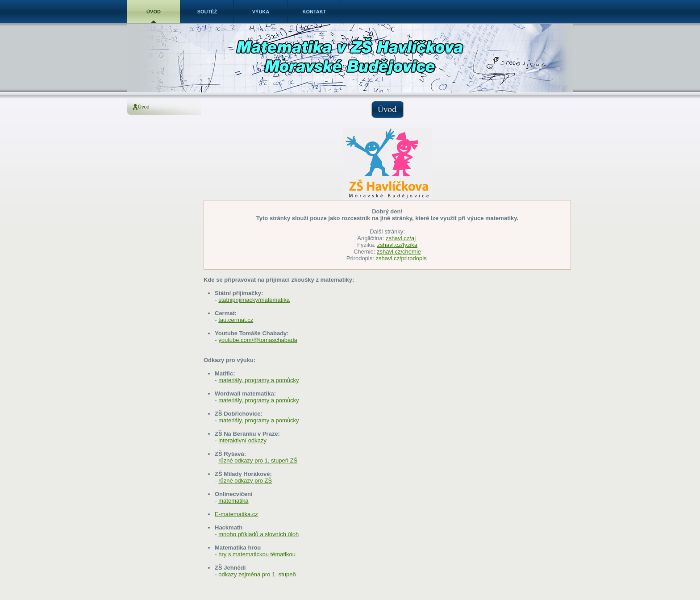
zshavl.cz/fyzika (397, 245)
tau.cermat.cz (236, 320)
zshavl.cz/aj (401, 238)
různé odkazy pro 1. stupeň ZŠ (258, 460)
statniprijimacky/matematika (254, 300)
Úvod (154, 12)
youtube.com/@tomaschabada (258, 340)
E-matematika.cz (236, 514)
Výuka (261, 12)
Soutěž (207, 12)
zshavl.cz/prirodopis (401, 258)
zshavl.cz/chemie (399, 252)
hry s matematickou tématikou (257, 554)
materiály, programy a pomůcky (258, 380)
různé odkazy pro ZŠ (245, 481)
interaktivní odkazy (242, 440)
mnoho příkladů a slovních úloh (258, 534)
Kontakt (315, 12)
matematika (233, 501)
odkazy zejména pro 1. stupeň (257, 574)
